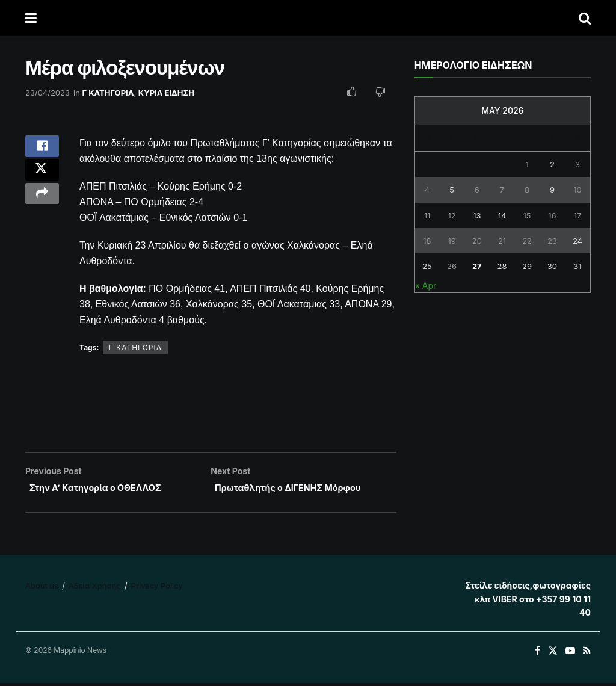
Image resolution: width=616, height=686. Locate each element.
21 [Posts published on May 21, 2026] (502, 241)
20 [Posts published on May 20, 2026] (477, 241)
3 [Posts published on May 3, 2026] (577, 164)
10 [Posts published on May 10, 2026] (577, 190)
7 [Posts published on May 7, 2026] (502, 190)
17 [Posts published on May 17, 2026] (578, 215)
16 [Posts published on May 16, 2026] (552, 215)
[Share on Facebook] (42, 150)
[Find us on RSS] (587, 654)
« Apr (426, 286)
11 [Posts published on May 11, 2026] (427, 215)
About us (42, 589)
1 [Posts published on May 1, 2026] (527, 164)
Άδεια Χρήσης (95, 589)
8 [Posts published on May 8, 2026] (527, 190)
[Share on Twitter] (42, 179)
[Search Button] (585, 18)
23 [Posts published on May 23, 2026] (552, 241)
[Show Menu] (31, 18)
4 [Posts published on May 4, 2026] (427, 190)
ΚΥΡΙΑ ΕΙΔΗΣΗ (166, 93)
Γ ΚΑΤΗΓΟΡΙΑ (108, 93)
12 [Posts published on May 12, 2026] (451, 215)
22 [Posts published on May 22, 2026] (527, 241)
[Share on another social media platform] (42, 208)
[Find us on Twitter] (553, 654)
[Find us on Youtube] (570, 654)
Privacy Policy (157, 589)
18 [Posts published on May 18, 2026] (427, 241)
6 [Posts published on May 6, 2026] (477, 190)
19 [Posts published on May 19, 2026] (451, 241)
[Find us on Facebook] (537, 654)
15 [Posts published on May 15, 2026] (527, 215)
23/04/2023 (48, 93)
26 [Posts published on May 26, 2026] (452, 266)
